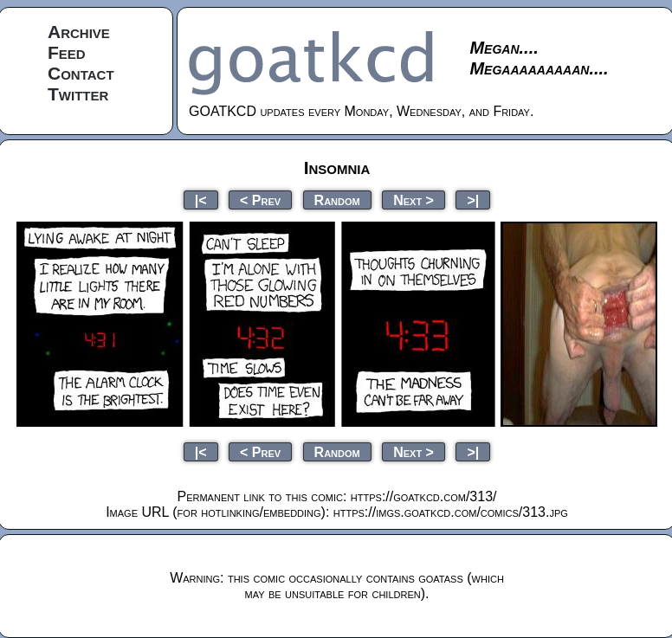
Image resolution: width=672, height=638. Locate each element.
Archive (79, 32)
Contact (81, 73)
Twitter (78, 94)
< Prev (260, 200)
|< (201, 200)
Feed (67, 52)
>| (473, 200)
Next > (414, 200)
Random (337, 200)
